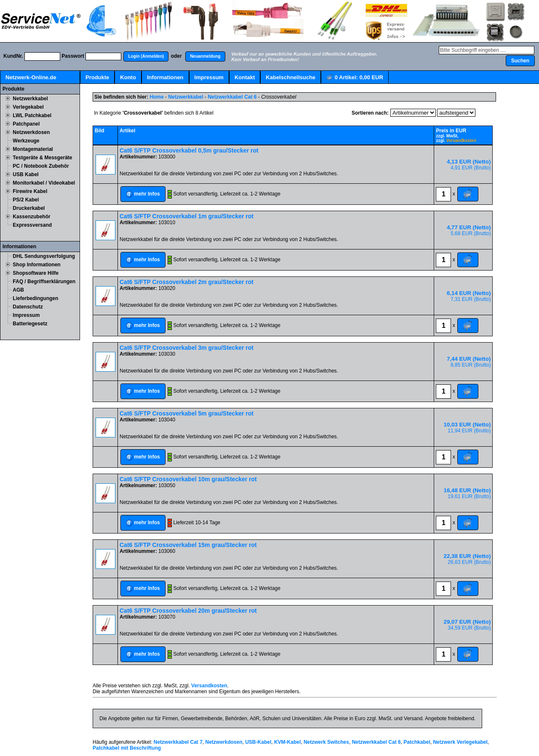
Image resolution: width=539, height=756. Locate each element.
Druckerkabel (29, 208)
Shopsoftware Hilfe (36, 273)
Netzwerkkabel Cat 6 (232, 97)
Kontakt (245, 77)
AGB (18, 290)
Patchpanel (26, 124)
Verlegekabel (28, 107)
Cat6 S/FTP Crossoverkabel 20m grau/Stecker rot (188, 611)
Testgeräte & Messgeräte (42, 158)
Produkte (97, 77)
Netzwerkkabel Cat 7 (178, 742)
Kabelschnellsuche (291, 77)
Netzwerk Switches (326, 742)
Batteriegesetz (30, 324)
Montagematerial (33, 149)
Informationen (165, 77)
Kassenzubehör (31, 217)
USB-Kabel (258, 742)
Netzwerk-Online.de (31, 77)
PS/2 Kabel (26, 200)
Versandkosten (461, 141)
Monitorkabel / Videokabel (44, 183)
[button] (146, 56)
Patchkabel (417, 742)
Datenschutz (28, 307)
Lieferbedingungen (35, 298)
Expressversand (32, 225)
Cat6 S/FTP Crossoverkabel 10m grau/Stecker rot (188, 479)
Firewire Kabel (30, 191)
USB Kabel (25, 174)
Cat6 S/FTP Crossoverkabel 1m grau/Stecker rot (187, 216)
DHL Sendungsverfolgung (44, 256)
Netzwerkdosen (31, 132)
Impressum (209, 77)
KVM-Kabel (287, 742)
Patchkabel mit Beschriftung (127, 748)
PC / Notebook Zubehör (41, 166)
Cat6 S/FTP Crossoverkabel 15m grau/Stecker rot (188, 545)
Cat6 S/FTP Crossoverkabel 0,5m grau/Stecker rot (189, 150)
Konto (128, 77)
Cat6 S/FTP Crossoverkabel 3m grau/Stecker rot (187, 348)
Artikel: (355, 78)
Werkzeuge (26, 141)
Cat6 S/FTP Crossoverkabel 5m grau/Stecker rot (187, 413)
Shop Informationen (36, 265)
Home (156, 97)
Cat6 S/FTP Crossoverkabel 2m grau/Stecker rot (187, 282)
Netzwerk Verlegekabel (460, 742)
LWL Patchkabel (32, 115)
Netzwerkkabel (30, 99)
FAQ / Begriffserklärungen (44, 281)
